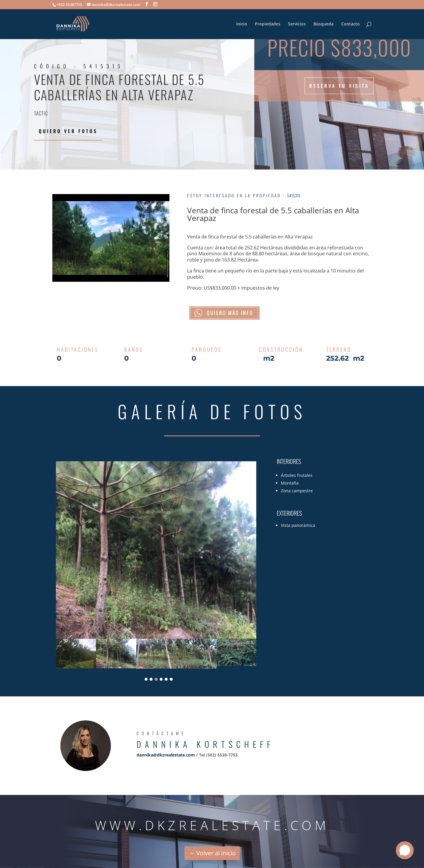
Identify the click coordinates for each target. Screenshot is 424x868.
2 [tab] (151, 679)
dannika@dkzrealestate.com (166, 755)
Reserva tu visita (339, 86)
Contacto (351, 24)
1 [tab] (146, 679)
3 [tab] (156, 679)
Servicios (297, 24)
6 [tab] (171, 679)
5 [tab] (166, 679)
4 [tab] (161, 679)
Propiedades (268, 24)
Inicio (242, 24)
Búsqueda (323, 24)
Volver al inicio (216, 853)
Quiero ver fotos (68, 131)
